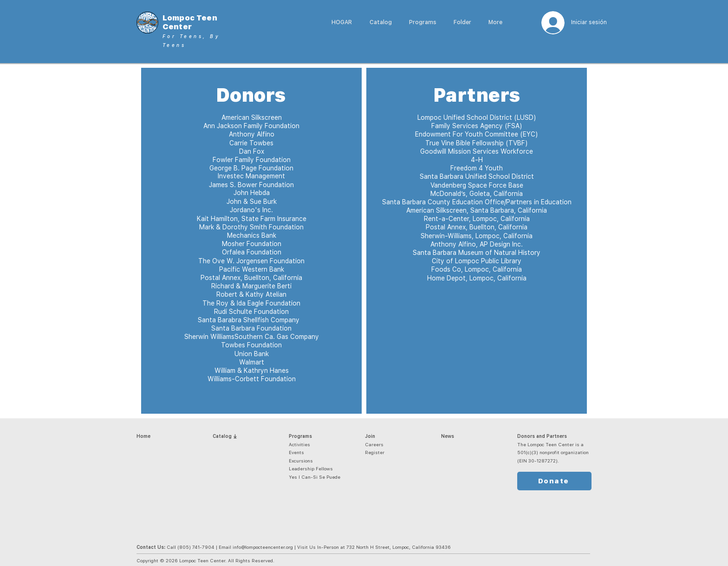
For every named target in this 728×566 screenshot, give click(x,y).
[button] (422, 23)
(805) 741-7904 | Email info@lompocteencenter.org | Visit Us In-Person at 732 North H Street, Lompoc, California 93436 (314, 547)
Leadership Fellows (311, 468)
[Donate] (554, 481)
